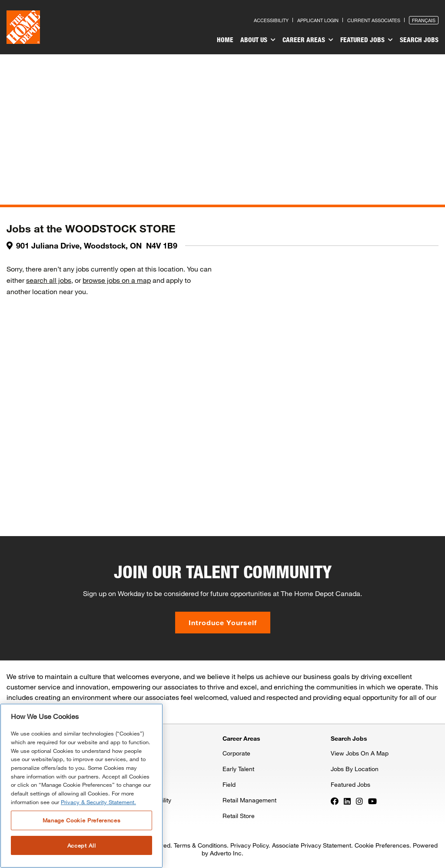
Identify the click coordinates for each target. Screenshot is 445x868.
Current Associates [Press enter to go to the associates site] (374, 20)
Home (225, 40)
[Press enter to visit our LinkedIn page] (347, 801)
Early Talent (238, 769)
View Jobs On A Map (360, 753)
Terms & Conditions (200, 845)
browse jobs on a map (117, 280)
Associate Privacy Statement (312, 845)
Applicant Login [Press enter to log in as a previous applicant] (318, 20)
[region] (81, 786)
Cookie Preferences (382, 845)
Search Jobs (419, 40)
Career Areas (308, 40)
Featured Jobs (367, 40)
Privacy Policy (249, 845)
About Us (258, 40)
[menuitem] (225, 41)
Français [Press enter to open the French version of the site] (424, 20)
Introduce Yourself (223, 622)
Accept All (82, 845)
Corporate (236, 753)
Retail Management (249, 800)
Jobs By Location (355, 769)
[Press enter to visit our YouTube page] (372, 801)
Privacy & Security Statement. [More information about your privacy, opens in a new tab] (98, 802)
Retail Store (239, 816)
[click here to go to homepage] (23, 27)
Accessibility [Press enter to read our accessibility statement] (271, 20)
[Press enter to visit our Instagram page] (359, 801)
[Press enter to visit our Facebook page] (335, 801)
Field (229, 784)
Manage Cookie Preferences (81, 820)
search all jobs (49, 280)
